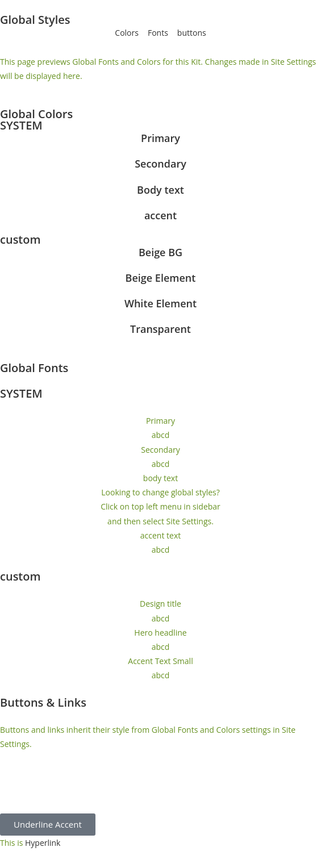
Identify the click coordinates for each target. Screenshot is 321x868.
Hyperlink (43, 843)
